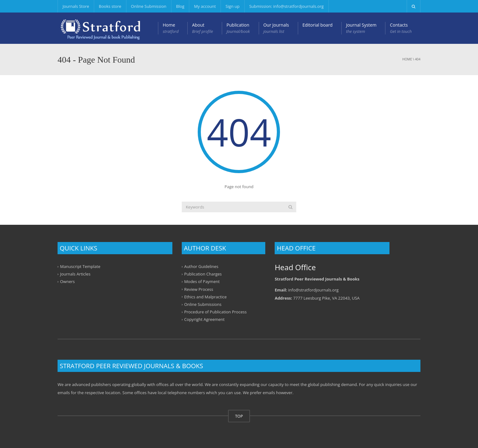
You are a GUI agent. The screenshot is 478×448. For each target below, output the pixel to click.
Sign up (233, 6)
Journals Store (76, 6)
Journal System (361, 28)
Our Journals (276, 28)
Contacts (401, 28)
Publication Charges (203, 274)
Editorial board (318, 25)
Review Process (199, 289)
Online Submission (149, 6)
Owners (67, 281)
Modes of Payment (202, 281)
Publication (238, 28)
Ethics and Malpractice (206, 297)
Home (171, 28)
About (203, 28)
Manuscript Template (80, 266)
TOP (239, 416)
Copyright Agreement (204, 319)
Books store (110, 6)
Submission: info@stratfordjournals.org (287, 6)
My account (205, 6)
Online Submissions (203, 304)
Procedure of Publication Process (216, 312)
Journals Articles (75, 274)
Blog (180, 6)
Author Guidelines (201, 266)
